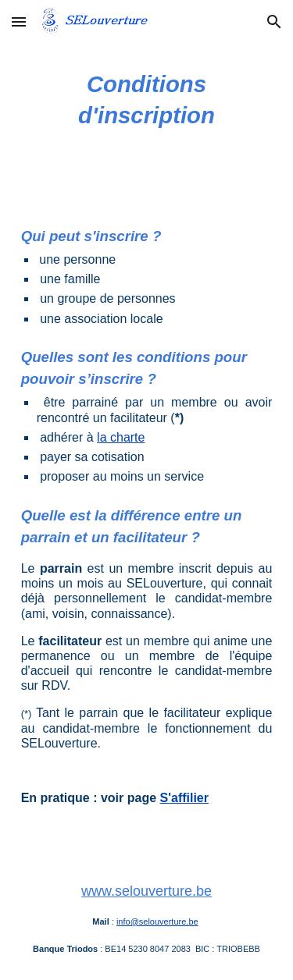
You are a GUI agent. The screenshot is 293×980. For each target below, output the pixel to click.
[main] (147, 100)
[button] (19, 21)
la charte (121, 437)
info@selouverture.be (157, 921)
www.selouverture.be (146, 891)
